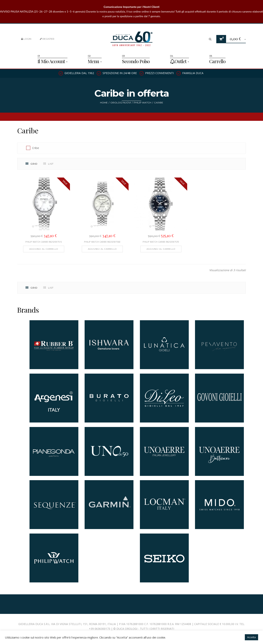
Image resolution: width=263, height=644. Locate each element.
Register (47, 39)
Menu (95, 61)
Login (26, 39)
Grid (32, 164)
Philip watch (142, 103)
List (48, 164)
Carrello (217, 61)
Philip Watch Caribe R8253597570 (161, 242)
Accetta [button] (251, 637)
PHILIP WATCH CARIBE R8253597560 (102, 242)
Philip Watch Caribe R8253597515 (44, 242)
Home (104, 103)
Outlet (179, 61)
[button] (236, 39)
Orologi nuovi (121, 103)
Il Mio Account (52, 61)
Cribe (36, 148)
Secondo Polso (136, 61)
